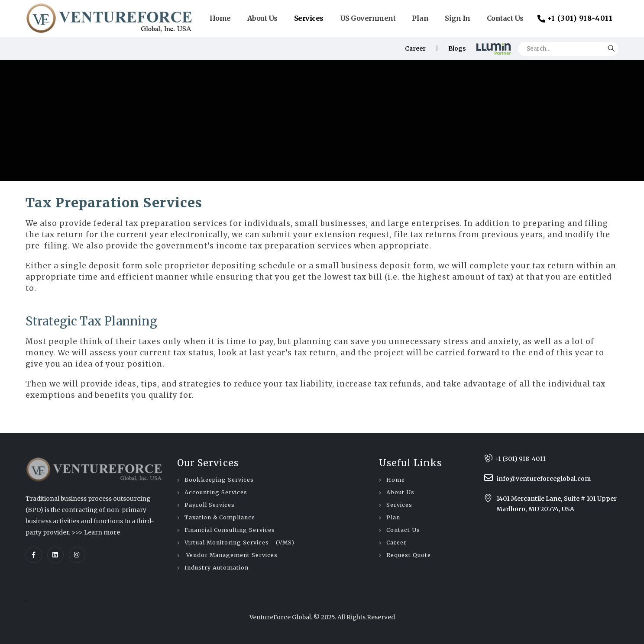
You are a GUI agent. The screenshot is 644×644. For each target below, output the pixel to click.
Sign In (458, 18)
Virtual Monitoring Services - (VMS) (239, 543)
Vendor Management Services (231, 555)
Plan (420, 18)
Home (220, 18)
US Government (368, 18)
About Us (262, 18)
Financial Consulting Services (230, 530)
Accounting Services (216, 492)
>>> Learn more (96, 532)
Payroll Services (210, 505)
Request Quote (409, 555)
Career (415, 48)
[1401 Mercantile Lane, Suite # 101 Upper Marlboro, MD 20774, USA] (554, 504)
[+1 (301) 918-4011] (554, 459)
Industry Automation (217, 568)
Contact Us (505, 18)
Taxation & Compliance (220, 517)
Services (309, 18)
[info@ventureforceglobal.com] (555, 479)
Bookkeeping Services (219, 480)
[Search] (611, 46)
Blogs (457, 48)
